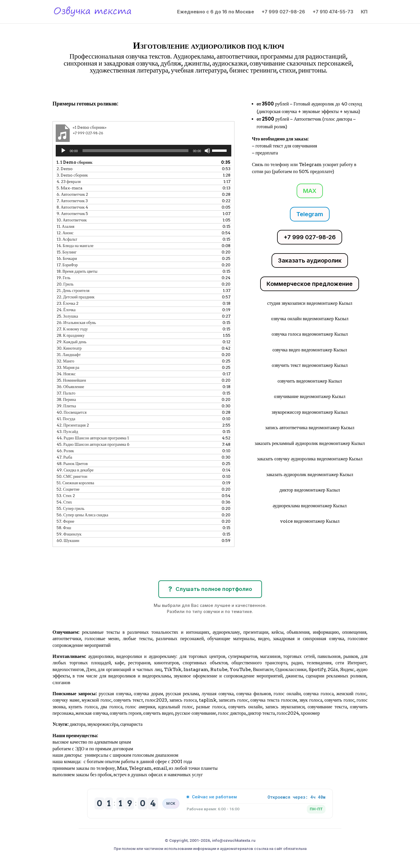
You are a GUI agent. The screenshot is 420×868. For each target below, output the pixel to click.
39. (66, 406)
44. (93, 438)
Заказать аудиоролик (310, 260)
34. (66, 374)
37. (66, 393)
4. (69, 182)
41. (66, 419)
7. (72, 201)
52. (68, 489)
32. (65, 361)
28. (71, 335)
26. (76, 323)
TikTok (173, 669)
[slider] (135, 151)
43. (67, 432)
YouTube (240, 669)
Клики (68, 87)
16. (67, 258)
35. (71, 380)
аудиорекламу (226, 632)
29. (71, 342)
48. (72, 464)
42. (73, 425)
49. (75, 470)
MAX (310, 191)
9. (72, 214)
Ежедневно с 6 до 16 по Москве (216, 12)
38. (66, 399)
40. (72, 412)
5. (70, 188)
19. (64, 278)
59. (69, 534)
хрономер (310, 713)
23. (68, 303)
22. (76, 297)
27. (72, 329)
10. (72, 220)
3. (72, 175)
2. (65, 169)
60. (68, 540)
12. (65, 233)
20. (65, 284)
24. (66, 310)
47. (64, 457)
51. (75, 483)
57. (65, 521)
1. (75, 162)
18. (77, 271)
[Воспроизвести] (63, 151)
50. (72, 476)
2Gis (332, 669)
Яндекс (347, 669)
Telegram (310, 214)
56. (82, 515)
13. (67, 239)
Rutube (219, 669)
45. (93, 444)
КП (364, 12)
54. (64, 502)
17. (67, 265)
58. (64, 528)
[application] (143, 151)
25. (67, 316)
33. (68, 367)
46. (65, 451)
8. (72, 207)
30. (69, 348)
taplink (208, 700)
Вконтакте (263, 669)
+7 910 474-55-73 (333, 12)
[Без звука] (207, 151)
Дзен (91, 669)
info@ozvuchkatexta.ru (234, 840)
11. (65, 226)
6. (72, 194)
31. (69, 355)
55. (70, 508)
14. (75, 246)
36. (70, 387)
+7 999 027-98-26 (283, 12)
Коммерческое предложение (310, 284)
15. (67, 252)
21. (73, 290)
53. (66, 496)
